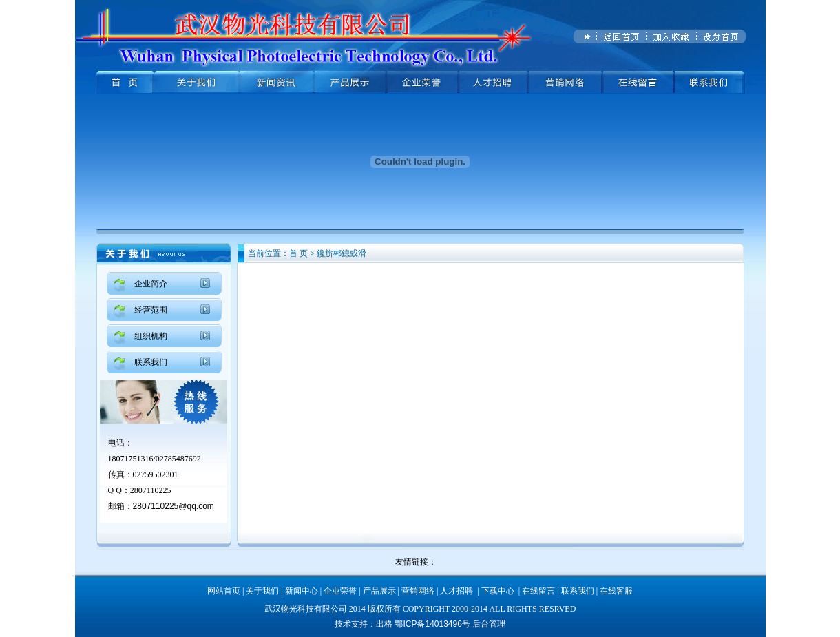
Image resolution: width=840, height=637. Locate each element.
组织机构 (151, 336)
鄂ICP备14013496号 (432, 624)
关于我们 (262, 591)
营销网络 (418, 591)
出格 (385, 624)
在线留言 (538, 591)
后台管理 (489, 624)
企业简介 (151, 284)
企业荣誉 (340, 591)
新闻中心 (302, 591)
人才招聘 (456, 591)
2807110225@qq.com (174, 506)
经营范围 (151, 310)
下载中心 (498, 591)
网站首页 (224, 591)
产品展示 (379, 591)
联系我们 (151, 362)
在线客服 (616, 591)
